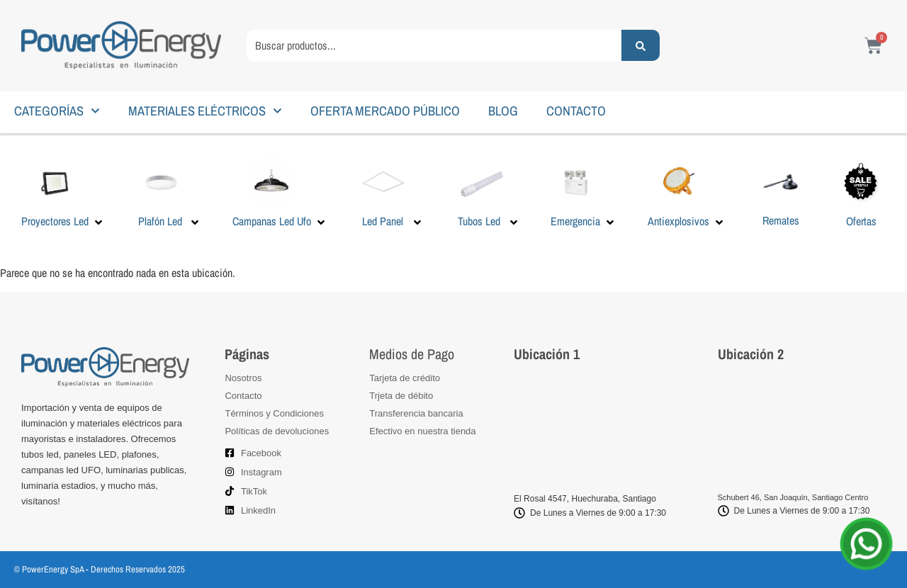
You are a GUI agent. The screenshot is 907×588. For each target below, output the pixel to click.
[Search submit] (641, 45)
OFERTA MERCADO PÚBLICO (385, 111)
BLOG (503, 111)
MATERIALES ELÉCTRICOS (205, 111)
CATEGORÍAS (57, 111)
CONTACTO (576, 111)
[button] (63, 193)
